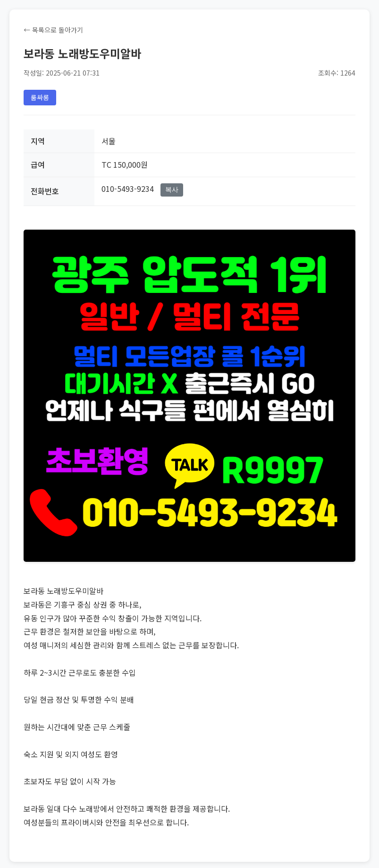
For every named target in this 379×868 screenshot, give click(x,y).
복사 (172, 189)
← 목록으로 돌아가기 (53, 30)
